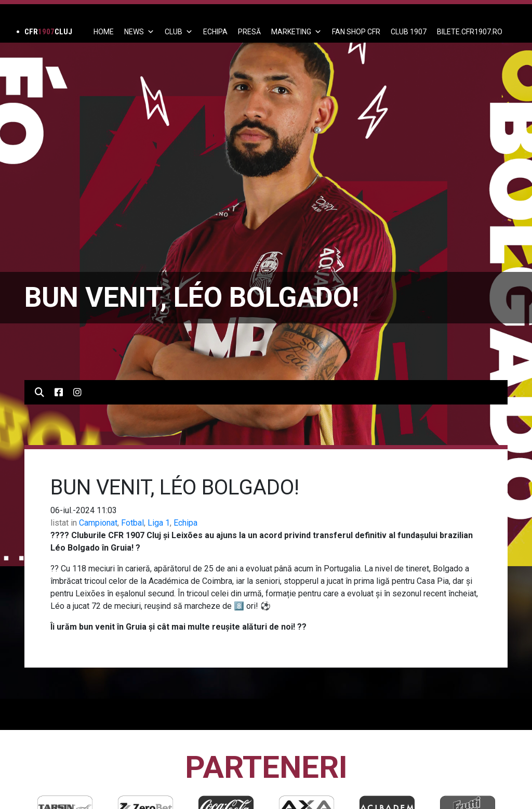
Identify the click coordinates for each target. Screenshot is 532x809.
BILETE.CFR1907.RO (470, 32)
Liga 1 (159, 523)
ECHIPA (215, 32)
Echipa (185, 523)
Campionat (98, 523)
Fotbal (132, 523)
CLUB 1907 (409, 32)
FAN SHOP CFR (356, 32)
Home (104, 32)
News (139, 32)
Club (179, 32)
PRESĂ (249, 32)
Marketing (296, 32)
